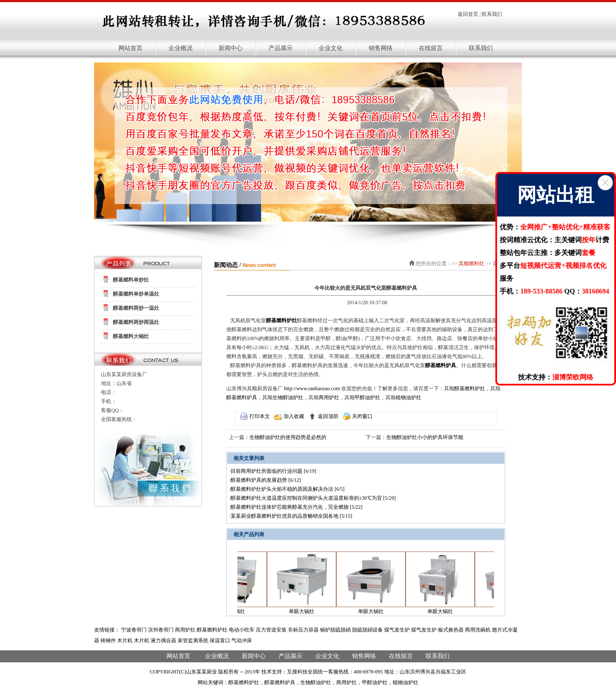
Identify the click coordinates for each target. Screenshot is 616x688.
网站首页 (130, 48)
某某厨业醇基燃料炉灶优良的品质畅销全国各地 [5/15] (291, 516)
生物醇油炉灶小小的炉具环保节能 (425, 437)
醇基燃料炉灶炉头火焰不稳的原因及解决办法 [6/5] (287, 489)
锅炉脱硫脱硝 (335, 630)
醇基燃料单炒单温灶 (136, 294)
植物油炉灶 (409, 397)
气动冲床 (242, 641)
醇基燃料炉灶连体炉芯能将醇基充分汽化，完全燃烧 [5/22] (296, 507)
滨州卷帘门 (161, 630)
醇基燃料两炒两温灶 (136, 322)
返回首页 (468, 14)
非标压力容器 (303, 630)
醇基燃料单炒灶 (131, 280)
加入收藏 (293, 416)
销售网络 (381, 48)
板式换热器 (451, 630)
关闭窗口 (362, 416)
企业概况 (181, 48)
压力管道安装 (271, 630)
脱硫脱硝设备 (367, 630)
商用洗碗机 (478, 630)
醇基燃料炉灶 (281, 320)
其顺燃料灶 (471, 264)
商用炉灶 (329, 397)
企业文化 (331, 48)
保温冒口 (220, 641)
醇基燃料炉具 (441, 365)
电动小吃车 (242, 630)
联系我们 (492, 14)
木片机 (125, 641)
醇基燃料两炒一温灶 (136, 308)
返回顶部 (327, 416)
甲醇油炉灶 (367, 397)
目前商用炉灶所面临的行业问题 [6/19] (273, 471)
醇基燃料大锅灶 (131, 336)
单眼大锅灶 (305, 611)
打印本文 (259, 416)
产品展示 (281, 48)
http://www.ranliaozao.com (312, 388)
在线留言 (431, 48)
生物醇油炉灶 (288, 397)
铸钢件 (108, 641)
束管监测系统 (193, 641)
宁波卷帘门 (134, 630)
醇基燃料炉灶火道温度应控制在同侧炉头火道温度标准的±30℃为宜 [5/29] (313, 498)
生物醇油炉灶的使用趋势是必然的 (288, 437)
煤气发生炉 (397, 630)
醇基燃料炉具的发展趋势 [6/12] (266, 480)
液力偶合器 (163, 641)
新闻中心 (231, 48)
